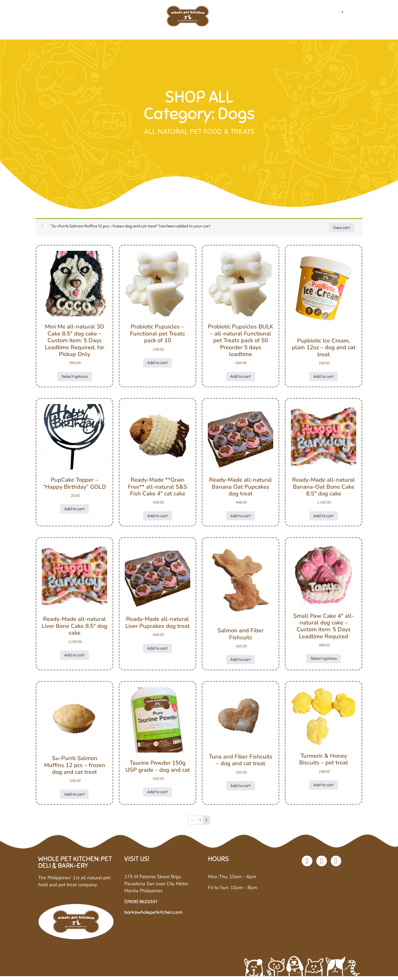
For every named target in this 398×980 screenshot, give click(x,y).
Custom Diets (253, 18)
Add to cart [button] (157, 366)
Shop (127, 18)
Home (59, 18)
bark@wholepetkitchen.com (153, 916)
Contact (322, 18)
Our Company (94, 18)
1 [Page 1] (200, 824)
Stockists (291, 18)
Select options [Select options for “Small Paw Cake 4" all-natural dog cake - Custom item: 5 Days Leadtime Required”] (324, 662)
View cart (342, 231)
